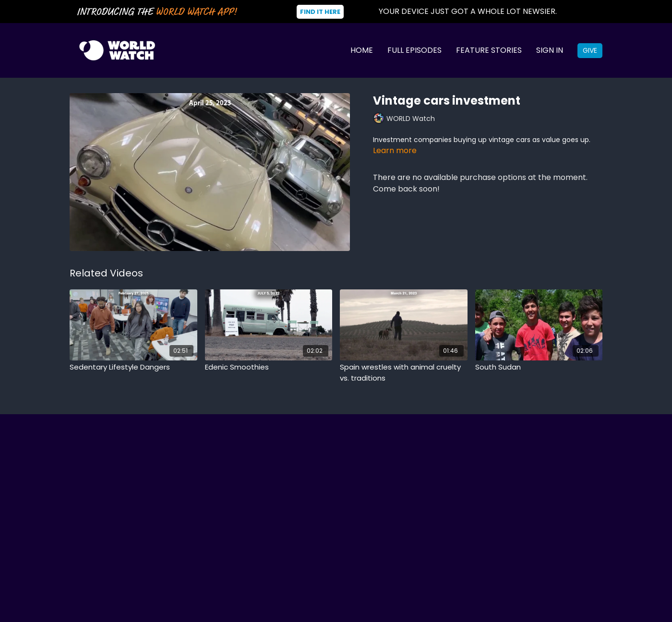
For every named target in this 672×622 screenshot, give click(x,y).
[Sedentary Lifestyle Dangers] (133, 367)
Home (362, 50)
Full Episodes (414, 50)
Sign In (550, 50)
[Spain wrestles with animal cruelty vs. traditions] (404, 373)
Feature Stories (489, 50)
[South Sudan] (539, 367)
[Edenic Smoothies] (269, 367)
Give (590, 50)
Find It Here (320, 12)
